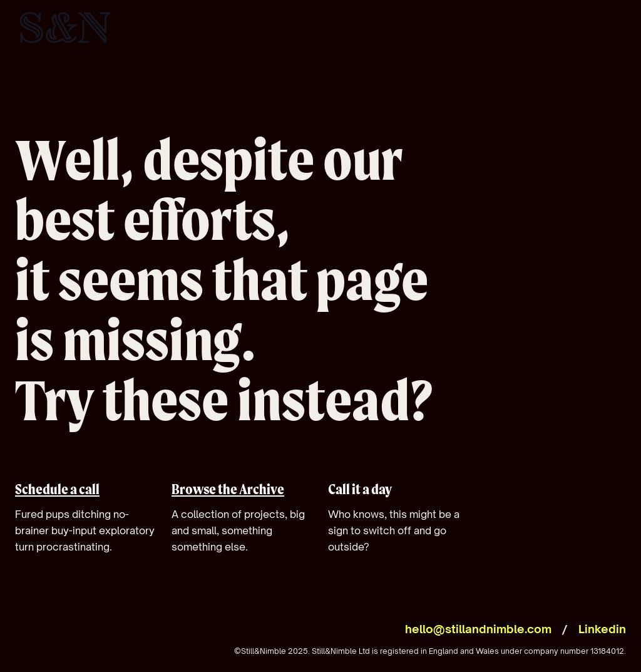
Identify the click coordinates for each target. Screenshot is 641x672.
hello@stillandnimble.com (478, 629)
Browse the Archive (228, 489)
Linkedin (602, 629)
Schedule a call (57, 489)
